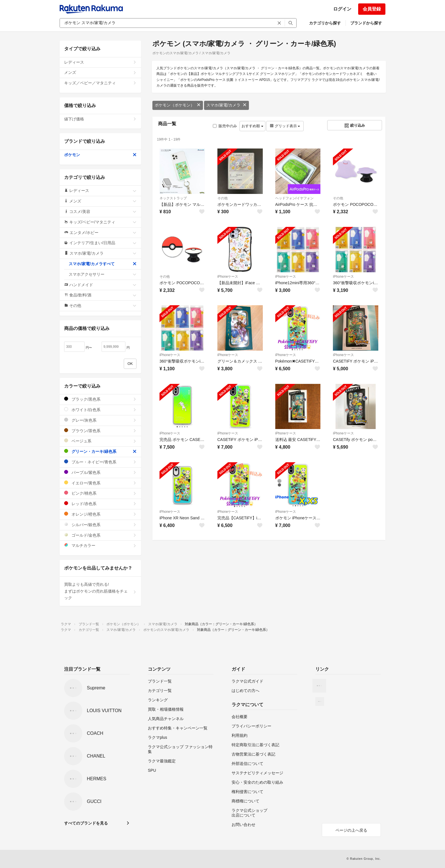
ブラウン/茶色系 (100, 431)
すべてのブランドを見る (86, 823)
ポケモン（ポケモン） (178, 105)
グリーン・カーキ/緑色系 (100, 451)
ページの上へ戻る (351, 830)
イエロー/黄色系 (100, 483)
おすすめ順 (252, 126)
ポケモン (100, 155)
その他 (222, 198)
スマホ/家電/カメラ (226, 105)
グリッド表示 (285, 126)
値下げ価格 (100, 119)
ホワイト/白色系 (100, 410)
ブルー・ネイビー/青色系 (100, 462)
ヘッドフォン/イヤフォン (294, 198)
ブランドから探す (366, 23)
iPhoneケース (228, 277)
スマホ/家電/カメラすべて (103, 264)
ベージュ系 (100, 441)
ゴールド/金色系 (100, 535)
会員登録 (372, 9)
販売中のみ (225, 126)
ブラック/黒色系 (100, 399)
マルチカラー (100, 545)
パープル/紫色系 (100, 472)
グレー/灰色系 (100, 420)
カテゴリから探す (325, 23)
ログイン (342, 9)
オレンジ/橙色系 (100, 514)
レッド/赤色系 (100, 504)
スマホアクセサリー (103, 274)
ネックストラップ (173, 198)
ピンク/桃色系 (100, 493)
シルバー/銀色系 (100, 525)
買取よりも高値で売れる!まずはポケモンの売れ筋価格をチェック (100, 591)
